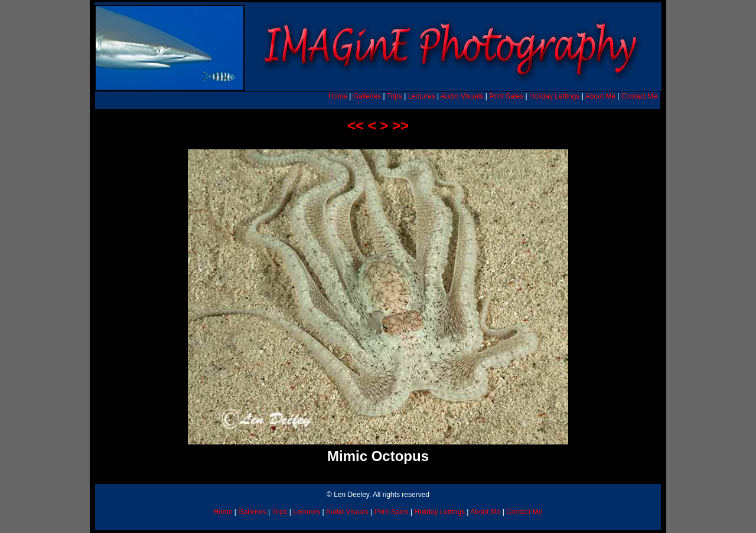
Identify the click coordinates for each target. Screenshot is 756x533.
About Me (600, 96)
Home (338, 96)
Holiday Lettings (554, 96)
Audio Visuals (462, 96)
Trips (395, 96)
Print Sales (506, 96)
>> (400, 125)
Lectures (422, 96)
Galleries (367, 96)
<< (356, 125)
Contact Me (639, 96)
